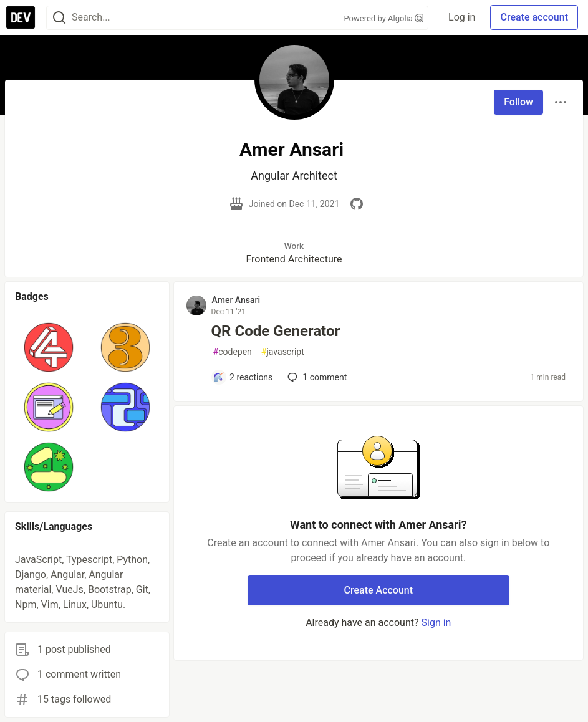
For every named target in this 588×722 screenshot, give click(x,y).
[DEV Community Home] (21, 17)
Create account (534, 17)
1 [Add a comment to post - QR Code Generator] (316, 377)
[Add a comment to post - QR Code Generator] (243, 377)
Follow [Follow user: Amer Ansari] (518, 102)
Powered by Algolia (384, 18)
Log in (462, 17)
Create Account (379, 590)
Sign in (436, 623)
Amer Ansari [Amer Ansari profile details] (236, 300)
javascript (283, 352)
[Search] (59, 18)
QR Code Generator (276, 331)
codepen (233, 352)
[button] (48, 347)
